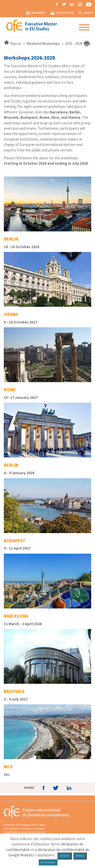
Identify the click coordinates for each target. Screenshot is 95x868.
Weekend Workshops (43, 44)
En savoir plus (48, 862)
